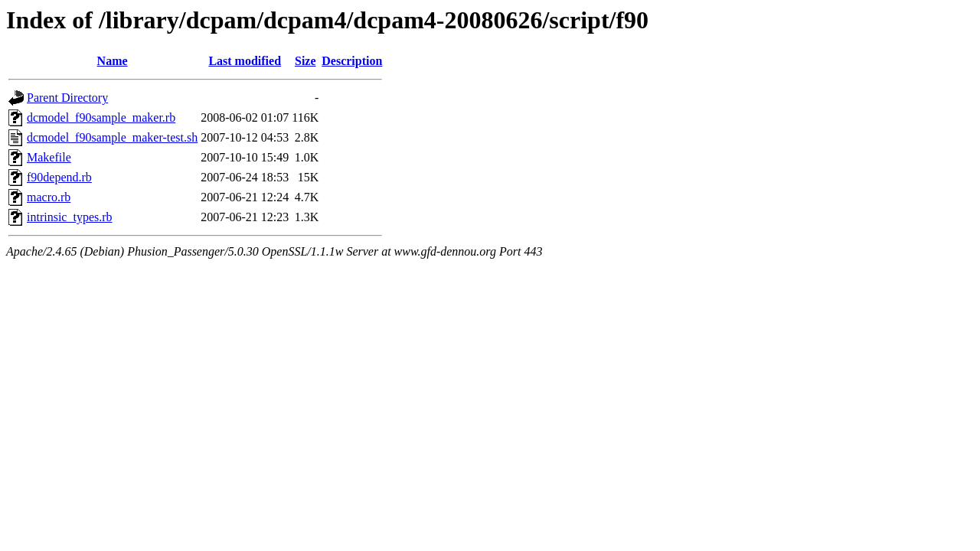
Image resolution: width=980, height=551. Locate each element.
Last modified (245, 61)
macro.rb (49, 197)
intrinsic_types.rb (70, 217)
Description (352, 61)
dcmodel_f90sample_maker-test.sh (112, 137)
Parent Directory (67, 98)
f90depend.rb (59, 177)
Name (113, 61)
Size (305, 61)
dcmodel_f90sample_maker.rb (101, 117)
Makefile (49, 157)
